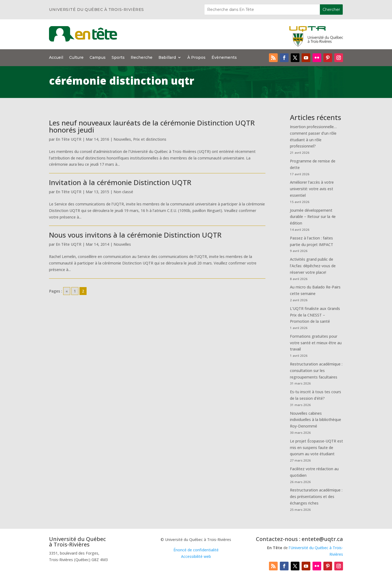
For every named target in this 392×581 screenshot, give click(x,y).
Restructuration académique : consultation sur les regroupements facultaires (316, 371)
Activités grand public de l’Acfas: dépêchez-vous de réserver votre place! (313, 266)
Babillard (167, 58)
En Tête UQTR (69, 139)
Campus (98, 58)
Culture (76, 58)
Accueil (56, 58)
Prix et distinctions (150, 139)
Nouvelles (122, 139)
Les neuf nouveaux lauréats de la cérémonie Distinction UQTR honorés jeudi (152, 126)
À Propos (196, 58)
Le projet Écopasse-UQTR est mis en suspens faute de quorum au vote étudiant (316, 448)
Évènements (224, 58)
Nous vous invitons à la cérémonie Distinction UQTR (135, 235)
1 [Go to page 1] (75, 291)
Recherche (142, 58)
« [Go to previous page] (67, 291)
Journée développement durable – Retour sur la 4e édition (313, 217)
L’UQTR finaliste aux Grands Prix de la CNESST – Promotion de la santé (315, 315)
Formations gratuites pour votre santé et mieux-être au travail (316, 343)
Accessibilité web (196, 556)
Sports (118, 58)
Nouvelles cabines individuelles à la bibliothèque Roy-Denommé (316, 420)
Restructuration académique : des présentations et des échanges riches (316, 497)
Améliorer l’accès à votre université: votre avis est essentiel (312, 189)
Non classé (123, 192)
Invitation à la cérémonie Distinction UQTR (120, 182)
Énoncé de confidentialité (196, 550)
